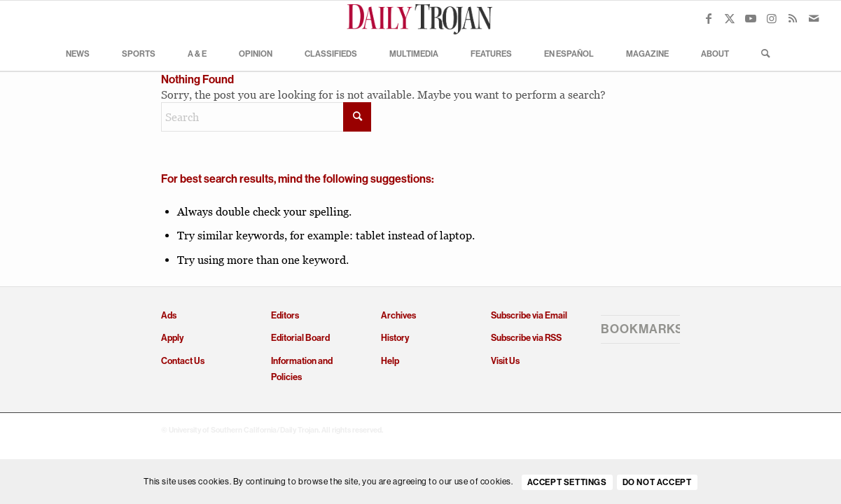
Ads (169, 315)
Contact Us (183, 361)
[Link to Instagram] (772, 18)
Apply (172, 338)
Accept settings (567, 482)
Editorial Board (300, 338)
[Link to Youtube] (751, 18)
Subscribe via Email (529, 315)
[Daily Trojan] (421, 18)
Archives (398, 315)
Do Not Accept (657, 482)
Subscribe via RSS (526, 338)
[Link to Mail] (814, 18)
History (395, 338)
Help (390, 361)
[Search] (761, 53)
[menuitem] (78, 53)
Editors (285, 315)
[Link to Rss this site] (793, 18)
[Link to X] (730, 18)
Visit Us (505, 361)
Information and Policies (302, 369)
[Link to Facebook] (709, 18)
